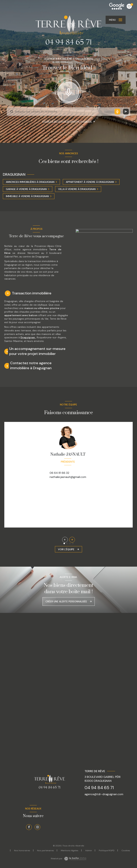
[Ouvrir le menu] (116, 20)
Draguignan (28, 337)
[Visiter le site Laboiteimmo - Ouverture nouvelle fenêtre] (75, 859)
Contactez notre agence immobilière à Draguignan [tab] (31, 365)
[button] (72, 540)
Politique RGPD (107, 851)
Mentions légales (70, 851)
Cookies (126, 851)
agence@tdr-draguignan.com (104, 794)
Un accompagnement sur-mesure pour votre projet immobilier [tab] (37, 351)
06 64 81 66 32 (59, 473)
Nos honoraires (22, 851)
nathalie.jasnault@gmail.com (68, 477)
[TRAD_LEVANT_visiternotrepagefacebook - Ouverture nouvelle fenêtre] (29, 827)
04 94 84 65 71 (99, 788)
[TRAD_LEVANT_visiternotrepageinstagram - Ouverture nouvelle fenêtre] (37, 827)
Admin (89, 851)
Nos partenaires (45, 851)
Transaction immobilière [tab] (32, 293)
